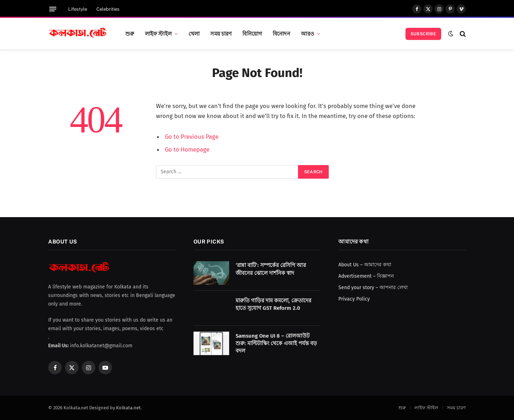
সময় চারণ (221, 34)
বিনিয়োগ (252, 34)
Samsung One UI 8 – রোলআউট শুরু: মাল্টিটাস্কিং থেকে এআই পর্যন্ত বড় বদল (276, 344)
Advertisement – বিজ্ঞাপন (366, 276)
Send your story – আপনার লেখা (373, 288)
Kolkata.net (128, 408)
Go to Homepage (187, 149)
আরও (308, 34)
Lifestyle (78, 9)
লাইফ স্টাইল (158, 34)
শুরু (130, 34)
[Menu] (53, 9)
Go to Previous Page (192, 137)
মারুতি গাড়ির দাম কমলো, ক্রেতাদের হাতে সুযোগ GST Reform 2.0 (273, 304)
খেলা (194, 34)
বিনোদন (281, 34)
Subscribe (423, 34)
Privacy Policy (354, 299)
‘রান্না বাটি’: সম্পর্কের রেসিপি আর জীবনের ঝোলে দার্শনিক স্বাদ (271, 269)
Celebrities (108, 9)
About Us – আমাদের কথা (365, 265)
